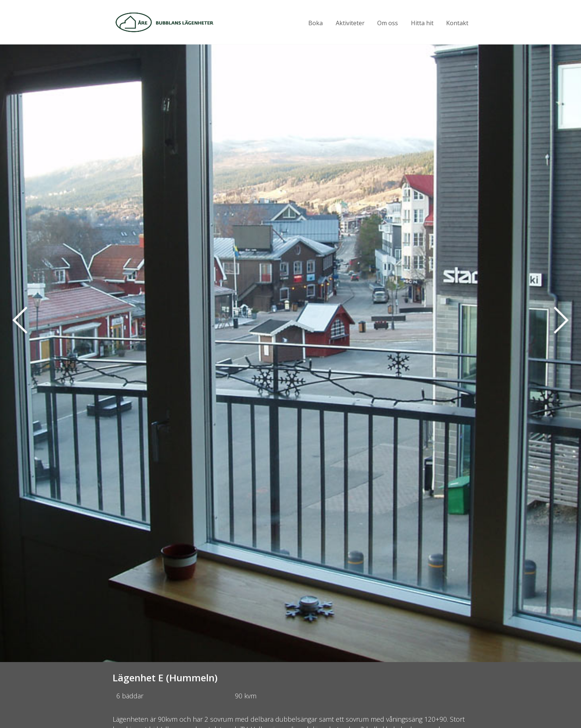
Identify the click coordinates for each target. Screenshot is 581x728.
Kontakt (457, 23)
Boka (316, 23)
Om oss (388, 23)
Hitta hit (422, 23)
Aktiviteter (350, 23)
